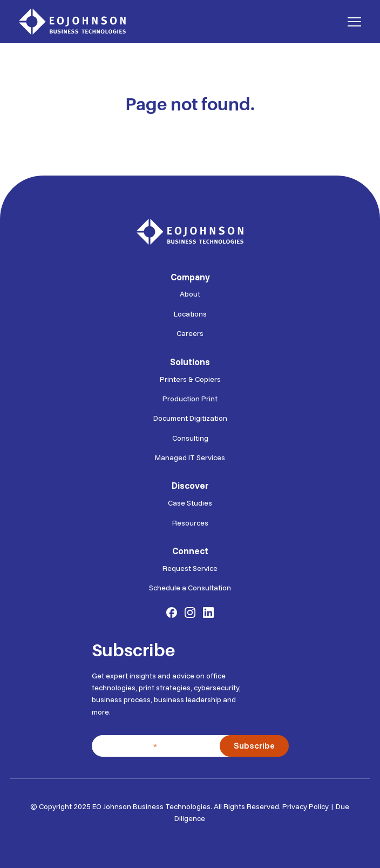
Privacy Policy (306, 804)
